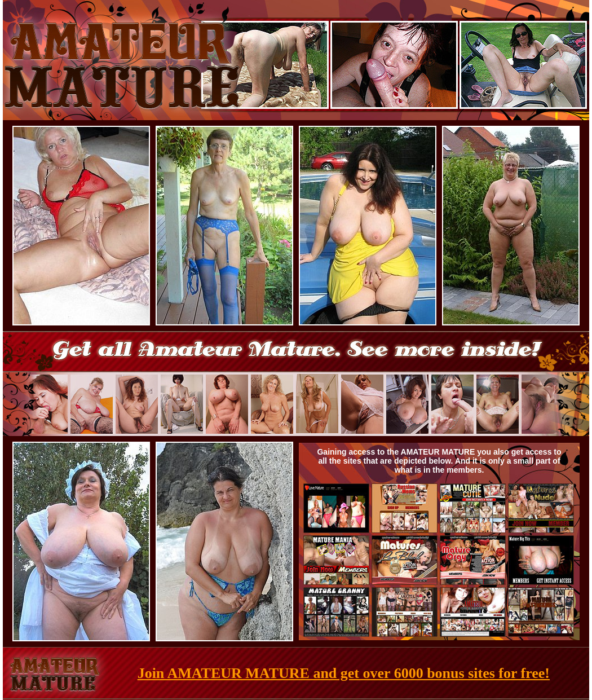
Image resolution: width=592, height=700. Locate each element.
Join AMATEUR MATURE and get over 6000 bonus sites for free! (344, 673)
